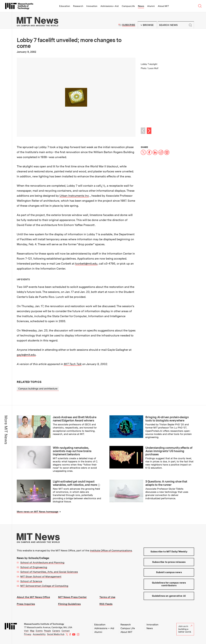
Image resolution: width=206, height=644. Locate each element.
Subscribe (129, 25)
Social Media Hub (56, 634)
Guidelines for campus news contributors (169, 584)
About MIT (163, 6)
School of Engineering (34, 567)
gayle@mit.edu (26, 355)
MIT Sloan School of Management (41, 576)
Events (39, 631)
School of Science (31, 581)
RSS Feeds (106, 604)
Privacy (28, 634)
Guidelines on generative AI (169, 596)
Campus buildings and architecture (38, 389)
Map (32, 631)
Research (78, 6)
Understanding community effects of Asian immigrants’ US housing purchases (169, 451)
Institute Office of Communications (111, 550)
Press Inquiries (26, 604)
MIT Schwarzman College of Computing (44, 586)
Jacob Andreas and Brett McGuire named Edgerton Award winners (75, 419)
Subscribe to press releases (169, 562)
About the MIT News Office (33, 597)
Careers (56, 631)
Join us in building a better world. (185, 629)
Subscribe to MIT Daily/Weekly (169, 552)
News (141, 6)
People (47, 631)
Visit (26, 631)
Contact (66, 631)
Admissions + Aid (110, 6)
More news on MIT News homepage (38, 512)
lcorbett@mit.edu (86, 264)
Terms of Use (107, 597)
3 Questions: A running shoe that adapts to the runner (166, 483)
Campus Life (128, 6)
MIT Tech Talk (73, 364)
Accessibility (39, 634)
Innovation (92, 6)
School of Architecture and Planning (42, 562)
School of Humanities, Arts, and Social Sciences (49, 572)
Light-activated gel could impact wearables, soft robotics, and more (75, 483)
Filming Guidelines (69, 604)
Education (65, 6)
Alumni (151, 6)
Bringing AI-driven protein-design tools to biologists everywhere (167, 419)
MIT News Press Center (72, 597)
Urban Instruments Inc (74, 196)
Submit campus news (169, 572)
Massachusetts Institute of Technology (44, 624)
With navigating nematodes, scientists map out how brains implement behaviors (72, 451)
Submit (190, 25)
